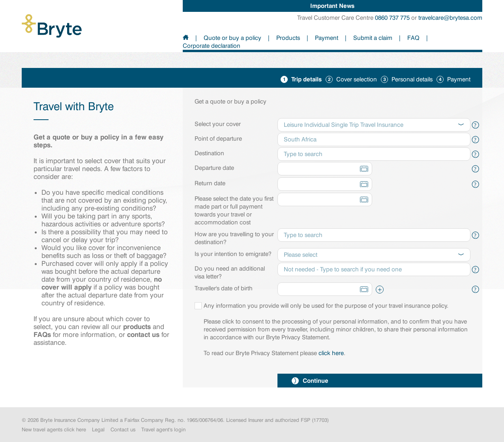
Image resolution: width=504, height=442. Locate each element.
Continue (310, 381)
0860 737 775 (392, 18)
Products (288, 38)
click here (331, 353)
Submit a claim (373, 38)
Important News (332, 6)
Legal (98, 429)
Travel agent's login (163, 429)
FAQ (413, 38)
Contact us (123, 429)
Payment (327, 38)
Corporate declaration (212, 46)
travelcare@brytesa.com (450, 18)
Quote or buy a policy (232, 38)
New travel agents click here (54, 429)
